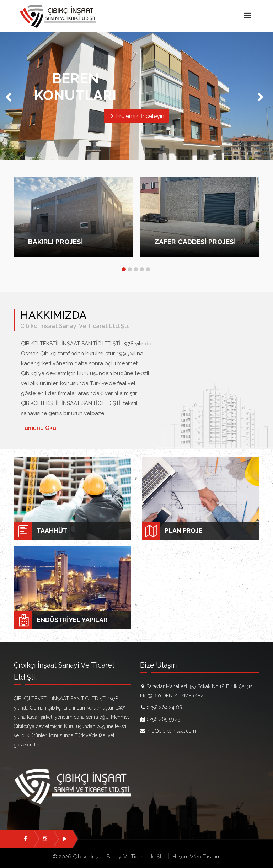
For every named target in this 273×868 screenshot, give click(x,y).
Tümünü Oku (39, 428)
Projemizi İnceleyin (136, 116)
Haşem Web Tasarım (197, 856)
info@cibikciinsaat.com (171, 731)
